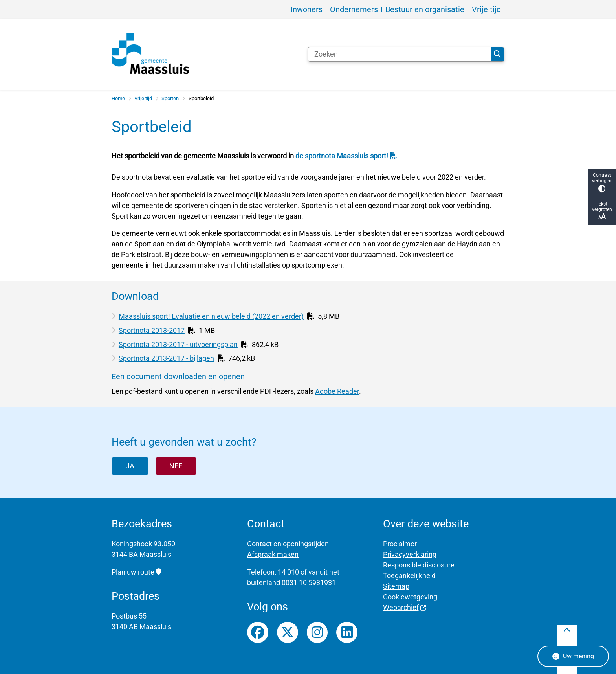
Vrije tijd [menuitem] (486, 9)
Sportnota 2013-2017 (152, 330)
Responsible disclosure (419, 565)
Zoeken (497, 54)
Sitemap (396, 586)
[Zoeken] (400, 54)
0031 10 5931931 (309, 583)
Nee (176, 466)
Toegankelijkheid (409, 576)
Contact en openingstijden (288, 544)
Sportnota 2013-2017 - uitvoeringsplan (178, 344)
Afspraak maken (273, 554)
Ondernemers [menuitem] (354, 9)
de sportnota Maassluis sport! (346, 156)
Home (118, 98)
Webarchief (405, 607)
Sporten (170, 98)
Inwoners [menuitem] (307, 9)
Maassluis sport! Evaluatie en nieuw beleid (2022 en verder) (211, 316)
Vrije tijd (143, 98)
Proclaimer (400, 544)
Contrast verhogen (602, 183)
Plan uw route (136, 572)
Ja (130, 466)
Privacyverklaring (410, 554)
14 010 (288, 572)
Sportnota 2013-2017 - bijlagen (166, 358)
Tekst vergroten (602, 211)
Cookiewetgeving (410, 597)
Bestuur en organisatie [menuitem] (425, 9)
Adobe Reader (337, 391)
